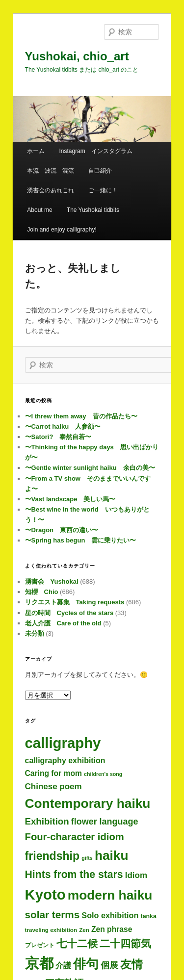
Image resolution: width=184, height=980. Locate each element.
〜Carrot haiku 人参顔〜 (63, 426)
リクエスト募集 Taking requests (75, 602)
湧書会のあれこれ (51, 190)
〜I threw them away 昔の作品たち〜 (81, 416)
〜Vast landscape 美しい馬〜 (70, 499)
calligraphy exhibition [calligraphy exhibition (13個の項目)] (65, 761)
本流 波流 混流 (51, 171)
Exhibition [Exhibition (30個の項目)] (47, 821)
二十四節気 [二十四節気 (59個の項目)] (125, 943)
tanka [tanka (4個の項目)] (149, 916)
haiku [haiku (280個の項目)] (112, 855)
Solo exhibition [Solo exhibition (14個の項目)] (110, 915)
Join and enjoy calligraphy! (62, 230)
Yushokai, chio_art (77, 56)
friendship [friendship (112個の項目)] (53, 856)
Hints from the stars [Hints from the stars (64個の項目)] (74, 874)
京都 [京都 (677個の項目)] (39, 963)
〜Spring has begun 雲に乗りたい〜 (81, 540)
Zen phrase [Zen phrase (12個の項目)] (112, 929)
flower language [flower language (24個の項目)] (105, 822)
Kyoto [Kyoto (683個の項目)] (45, 894)
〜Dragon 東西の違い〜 (62, 530)
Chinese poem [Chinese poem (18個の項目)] (53, 787)
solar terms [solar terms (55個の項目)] (53, 915)
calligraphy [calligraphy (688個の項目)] (63, 743)
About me (39, 210)
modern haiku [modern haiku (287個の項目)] (110, 895)
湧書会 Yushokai (52, 581)
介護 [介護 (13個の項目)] (63, 966)
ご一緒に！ (103, 190)
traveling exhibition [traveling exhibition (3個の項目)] (51, 930)
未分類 (35, 633)
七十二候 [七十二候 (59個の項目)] (77, 943)
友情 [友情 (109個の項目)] (131, 964)
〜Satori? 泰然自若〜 (58, 437)
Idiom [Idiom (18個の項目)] (136, 875)
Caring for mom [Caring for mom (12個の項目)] (53, 773)
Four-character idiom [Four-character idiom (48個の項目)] (75, 837)
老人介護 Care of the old (63, 623)
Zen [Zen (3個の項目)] (84, 930)
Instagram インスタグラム (95, 151)
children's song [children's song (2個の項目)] (103, 774)
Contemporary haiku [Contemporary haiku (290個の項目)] (88, 803)
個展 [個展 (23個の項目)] (109, 965)
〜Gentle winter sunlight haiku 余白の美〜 (90, 468)
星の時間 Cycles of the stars (69, 613)
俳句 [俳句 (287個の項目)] (86, 964)
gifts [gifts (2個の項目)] (87, 858)
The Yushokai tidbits (93, 210)
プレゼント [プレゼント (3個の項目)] (40, 945)
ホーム (36, 151)
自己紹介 (100, 171)
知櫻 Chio (42, 592)
